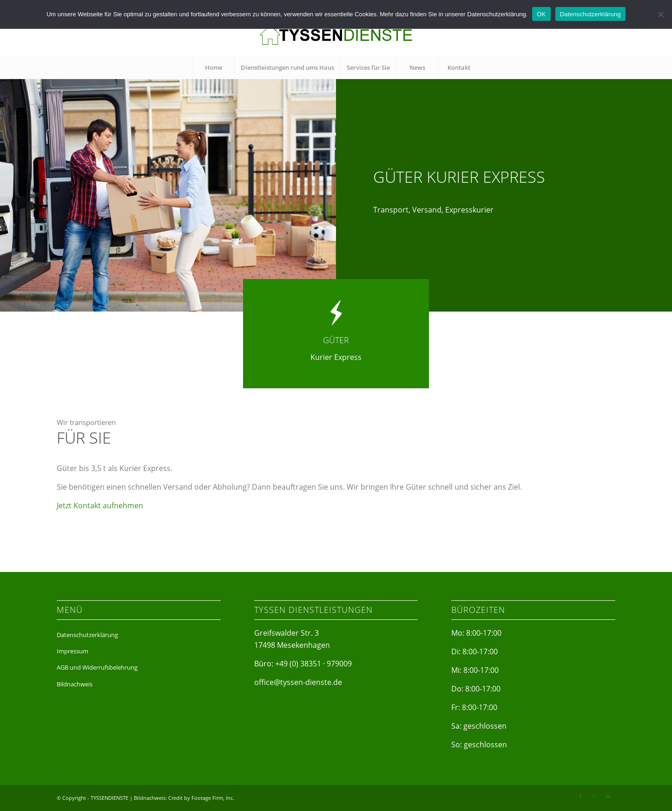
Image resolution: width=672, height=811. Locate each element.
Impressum (72, 651)
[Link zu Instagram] (594, 797)
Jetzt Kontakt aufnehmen (100, 514)
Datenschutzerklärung (87, 635)
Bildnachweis (75, 684)
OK (541, 14)
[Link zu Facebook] (580, 797)
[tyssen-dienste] (336, 35)
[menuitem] (213, 67)
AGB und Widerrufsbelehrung (97, 667)
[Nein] (660, 14)
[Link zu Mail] (608, 797)
